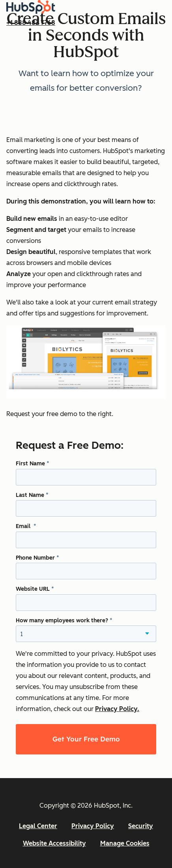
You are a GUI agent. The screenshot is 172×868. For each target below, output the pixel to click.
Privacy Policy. (117, 709)
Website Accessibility (54, 843)
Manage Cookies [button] (125, 843)
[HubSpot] (31, 12)
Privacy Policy (93, 826)
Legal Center (38, 826)
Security (141, 826)
